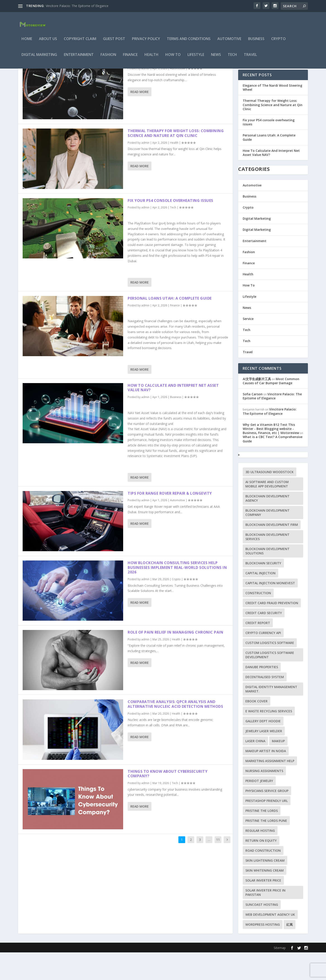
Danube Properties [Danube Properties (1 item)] (262, 695)
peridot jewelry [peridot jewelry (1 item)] (259, 808)
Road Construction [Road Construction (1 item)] (263, 878)
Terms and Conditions (189, 42)
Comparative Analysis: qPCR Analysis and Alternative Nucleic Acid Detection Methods (175, 732)
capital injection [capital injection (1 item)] (260, 601)
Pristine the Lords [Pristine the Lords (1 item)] (262, 838)
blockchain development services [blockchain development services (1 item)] (267, 564)
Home (27, 42)
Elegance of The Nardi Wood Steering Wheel (174, 89)
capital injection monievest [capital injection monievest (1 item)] (270, 611)
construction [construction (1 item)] (258, 621)
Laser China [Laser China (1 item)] (255, 769)
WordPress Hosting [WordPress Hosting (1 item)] (263, 952)
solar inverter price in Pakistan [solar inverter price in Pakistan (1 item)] (265, 920)
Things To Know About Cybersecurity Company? (168, 801)
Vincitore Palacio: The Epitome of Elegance (77, 6)
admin (145, 96)
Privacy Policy (146, 42)
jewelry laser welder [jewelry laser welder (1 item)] (264, 759)
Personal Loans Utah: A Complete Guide (170, 326)
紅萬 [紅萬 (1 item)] (290, 952)
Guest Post (114, 42)
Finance (130, 58)
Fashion (108, 58)
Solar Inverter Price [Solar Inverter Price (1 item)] (263, 908)
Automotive (229, 42)
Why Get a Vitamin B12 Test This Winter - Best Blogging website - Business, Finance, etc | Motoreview (271, 456)
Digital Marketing (39, 58)
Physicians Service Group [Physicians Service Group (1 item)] (267, 818)
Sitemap (280, 975)
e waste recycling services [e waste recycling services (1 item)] (269, 739)
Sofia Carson (253, 422)
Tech (232, 58)
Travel (250, 58)
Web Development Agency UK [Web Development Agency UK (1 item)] (270, 942)
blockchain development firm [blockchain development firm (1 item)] (272, 552)
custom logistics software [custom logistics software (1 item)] (270, 670)
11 (218, 867)
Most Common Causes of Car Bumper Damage (271, 409)
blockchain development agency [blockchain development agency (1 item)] (267, 526)
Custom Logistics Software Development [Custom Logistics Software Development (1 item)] (270, 682)
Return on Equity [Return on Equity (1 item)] (261, 868)
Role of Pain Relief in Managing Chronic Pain (175, 660)
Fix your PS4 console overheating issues (170, 228)
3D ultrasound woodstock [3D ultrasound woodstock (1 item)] (270, 500)
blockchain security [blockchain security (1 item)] (263, 591)
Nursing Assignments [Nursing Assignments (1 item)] (264, 798)
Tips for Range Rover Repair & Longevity (170, 521)
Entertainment (79, 58)
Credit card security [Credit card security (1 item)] (264, 640)
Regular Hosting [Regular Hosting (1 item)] (260, 858)
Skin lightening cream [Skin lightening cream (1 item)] (265, 888)
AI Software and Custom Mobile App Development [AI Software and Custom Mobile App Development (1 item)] (267, 512)
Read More (140, 119)
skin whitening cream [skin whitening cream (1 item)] (265, 898)
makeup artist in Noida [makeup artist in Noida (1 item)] (266, 779)
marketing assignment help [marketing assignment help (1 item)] (270, 788)
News (216, 58)
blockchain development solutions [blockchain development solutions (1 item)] (267, 579)
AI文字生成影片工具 (257, 407)
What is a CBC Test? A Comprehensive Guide (273, 466)
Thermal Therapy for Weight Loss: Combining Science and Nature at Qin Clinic (176, 161)
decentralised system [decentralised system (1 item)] (265, 705)
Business (256, 42)
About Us (48, 42)
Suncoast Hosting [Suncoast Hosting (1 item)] (262, 932)
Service (248, 346)
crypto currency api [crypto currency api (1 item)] (263, 660)
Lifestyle (196, 58)
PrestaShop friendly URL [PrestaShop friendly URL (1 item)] (267, 828)
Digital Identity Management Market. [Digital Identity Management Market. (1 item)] (271, 717)
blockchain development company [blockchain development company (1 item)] (267, 540)
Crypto (278, 42)
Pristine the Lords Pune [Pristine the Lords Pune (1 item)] (266, 848)
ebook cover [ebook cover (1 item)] (256, 729)
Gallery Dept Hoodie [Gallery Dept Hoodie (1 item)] (263, 749)
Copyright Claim (80, 42)
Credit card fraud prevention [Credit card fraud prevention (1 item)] (272, 631)
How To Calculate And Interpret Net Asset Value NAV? (173, 415)
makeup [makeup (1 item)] (278, 769)
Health (151, 58)
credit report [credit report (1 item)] (258, 650)
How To (173, 58)
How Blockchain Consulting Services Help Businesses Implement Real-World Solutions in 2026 (177, 595)
